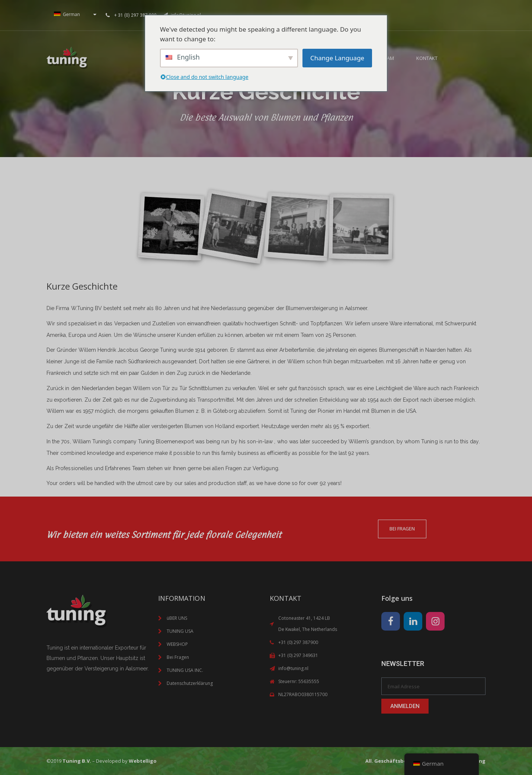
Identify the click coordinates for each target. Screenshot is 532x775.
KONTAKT (427, 58)
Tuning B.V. (77, 761)
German (67, 14)
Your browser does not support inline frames (415, 14)
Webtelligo (143, 761)
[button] (458, 58)
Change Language (337, 58)
